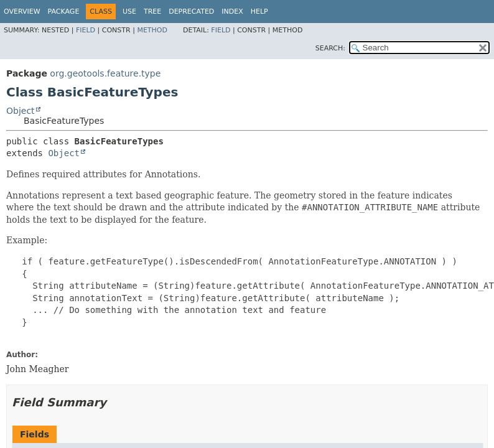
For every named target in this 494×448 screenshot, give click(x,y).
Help (259, 12)
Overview (22, 12)
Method (152, 30)
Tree (152, 12)
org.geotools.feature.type (105, 73)
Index (232, 12)
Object (21, 111)
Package (64, 12)
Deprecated (191, 12)
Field (86, 30)
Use (129, 12)
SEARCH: (330, 48)
